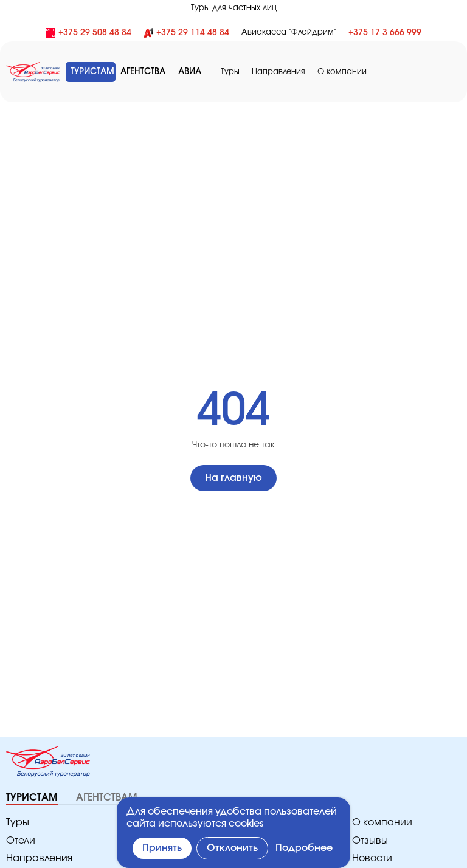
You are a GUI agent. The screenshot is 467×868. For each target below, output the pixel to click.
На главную (233, 478)
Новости (371, 859)
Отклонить (234, 848)
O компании (344, 72)
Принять (163, 848)
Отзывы (370, 841)
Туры (239, 72)
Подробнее (305, 848)
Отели (20, 841)
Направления (285, 72)
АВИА (197, 72)
